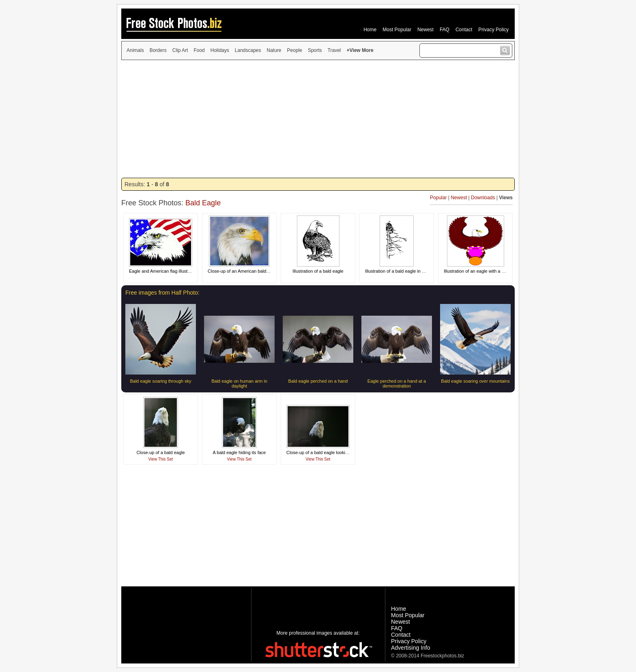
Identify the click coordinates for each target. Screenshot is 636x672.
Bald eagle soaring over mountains (475, 381)
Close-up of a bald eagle (160, 452)
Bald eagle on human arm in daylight (239, 383)
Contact (464, 30)
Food (199, 50)
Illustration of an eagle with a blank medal (485, 271)
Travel (334, 50)
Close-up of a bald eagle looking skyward (327, 452)
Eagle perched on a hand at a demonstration (397, 383)
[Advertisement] (318, 119)
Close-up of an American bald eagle (243, 271)
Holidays (220, 50)
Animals (135, 50)
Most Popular (397, 30)
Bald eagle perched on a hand (318, 381)
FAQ (445, 30)
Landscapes (248, 50)
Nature (274, 50)
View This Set (161, 459)
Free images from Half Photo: (162, 293)
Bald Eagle (203, 203)
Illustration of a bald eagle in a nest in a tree (408, 271)
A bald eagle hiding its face (240, 452)
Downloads (483, 198)
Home (370, 30)
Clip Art (180, 50)
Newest (425, 30)
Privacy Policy (493, 30)
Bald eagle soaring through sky (160, 381)
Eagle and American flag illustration (164, 271)
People (295, 50)
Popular (438, 198)
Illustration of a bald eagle (318, 271)
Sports (315, 50)
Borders (158, 50)
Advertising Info (411, 648)
